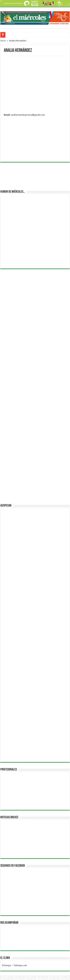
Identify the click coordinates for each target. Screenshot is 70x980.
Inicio (3, 41)
